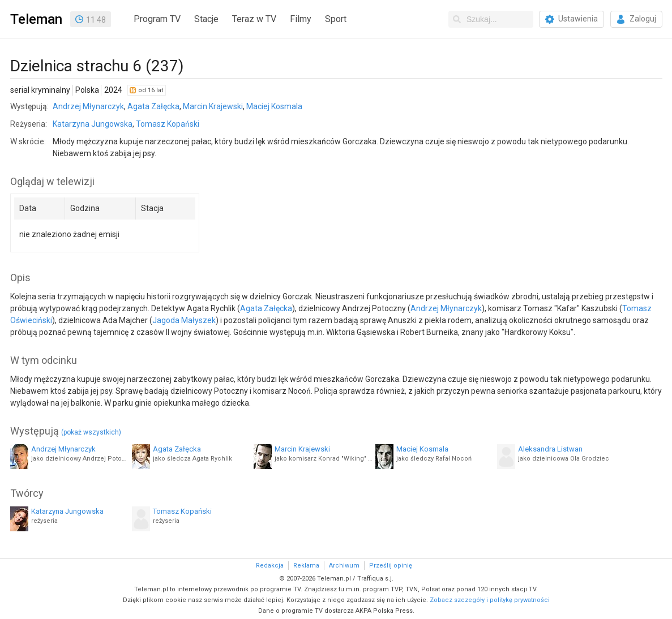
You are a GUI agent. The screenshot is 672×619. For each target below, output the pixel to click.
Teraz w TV (254, 19)
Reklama (306, 566)
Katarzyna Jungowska (93, 124)
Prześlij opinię (391, 566)
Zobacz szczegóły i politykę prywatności (490, 600)
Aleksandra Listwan (550, 449)
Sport (336, 19)
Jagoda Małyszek (184, 320)
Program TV (157, 19)
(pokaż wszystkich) (91, 432)
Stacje (206, 19)
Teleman (36, 19)
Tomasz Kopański (168, 124)
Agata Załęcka (153, 106)
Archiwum (344, 566)
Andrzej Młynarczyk (88, 106)
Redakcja (270, 566)
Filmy (301, 19)
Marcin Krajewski (213, 106)
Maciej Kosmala (274, 106)
